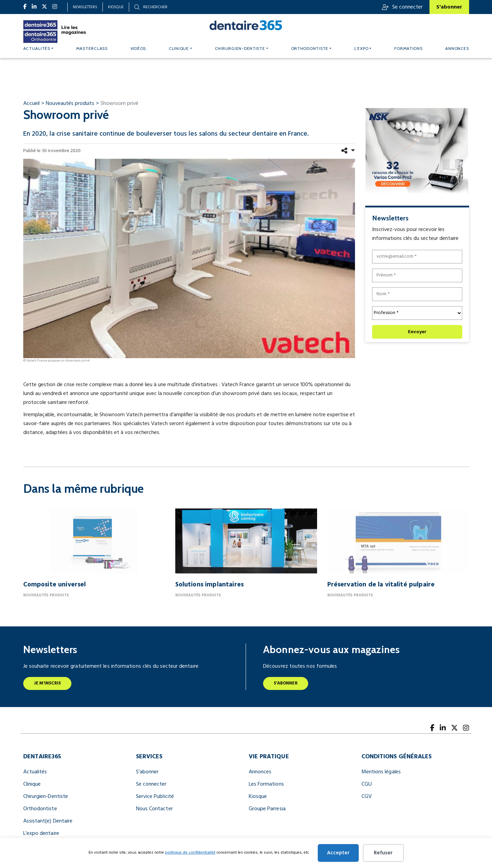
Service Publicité (155, 797)
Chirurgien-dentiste (240, 48)
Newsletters (85, 7)
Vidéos (138, 48)
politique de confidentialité (190, 853)
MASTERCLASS (92, 48)
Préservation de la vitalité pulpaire (381, 585)
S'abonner (449, 7)
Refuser (383, 853)
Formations (408, 48)
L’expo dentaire (41, 833)
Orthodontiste (310, 48)
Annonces (457, 48)
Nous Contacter (154, 809)
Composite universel (55, 585)
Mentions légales (381, 772)
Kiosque (116, 7)
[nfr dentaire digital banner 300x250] (417, 151)
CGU (367, 784)
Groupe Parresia (267, 809)
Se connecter (402, 7)
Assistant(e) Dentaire (48, 821)
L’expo (361, 48)
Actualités (37, 48)
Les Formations (266, 784)
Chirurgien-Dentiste (46, 797)
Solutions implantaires (209, 585)
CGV (367, 797)
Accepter (338, 853)
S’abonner (147, 772)
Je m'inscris (47, 683)
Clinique (179, 48)
